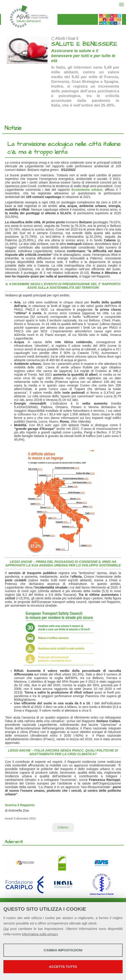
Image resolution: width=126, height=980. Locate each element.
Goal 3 (73, 38)
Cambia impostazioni (63, 950)
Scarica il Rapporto (20, 805)
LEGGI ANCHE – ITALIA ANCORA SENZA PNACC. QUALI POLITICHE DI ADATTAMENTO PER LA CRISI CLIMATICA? (63, 752)
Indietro (63, 827)
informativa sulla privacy (40, 934)
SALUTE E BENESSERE (84, 44)
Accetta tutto (63, 967)
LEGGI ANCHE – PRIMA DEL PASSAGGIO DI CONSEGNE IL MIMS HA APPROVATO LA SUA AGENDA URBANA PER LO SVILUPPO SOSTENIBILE (63, 563)
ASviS (60, 38)
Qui (6, 929)
